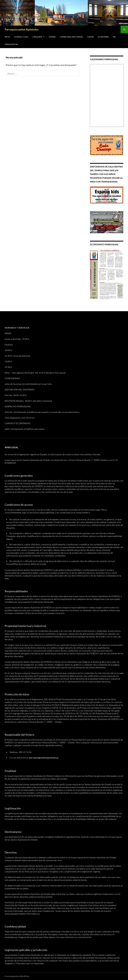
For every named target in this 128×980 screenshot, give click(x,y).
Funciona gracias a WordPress (17, 976)
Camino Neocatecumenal (71, 37)
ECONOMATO (103, 37)
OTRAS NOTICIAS (11, 44)
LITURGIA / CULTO (21, 37)
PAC (115, 37)
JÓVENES (52, 37)
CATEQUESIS (37, 37)
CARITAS (91, 37)
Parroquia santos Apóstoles (22, 29)
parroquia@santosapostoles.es (44, 758)
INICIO (7, 37)
